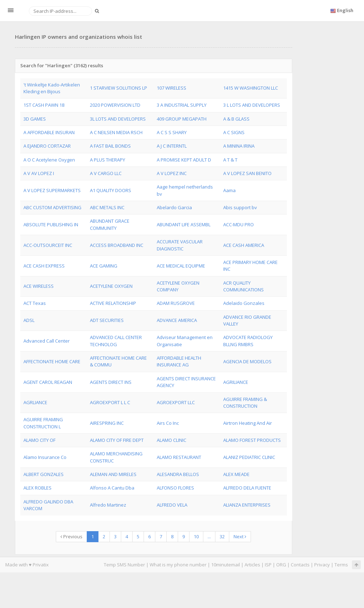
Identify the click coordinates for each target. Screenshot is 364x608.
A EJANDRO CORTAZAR (47, 146)
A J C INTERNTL (172, 146)
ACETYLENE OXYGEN (111, 286)
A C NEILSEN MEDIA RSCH (116, 132)
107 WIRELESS (172, 88)
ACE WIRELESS (39, 286)
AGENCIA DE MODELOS (247, 361)
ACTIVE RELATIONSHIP (113, 303)
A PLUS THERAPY (108, 160)
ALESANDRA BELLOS (178, 474)
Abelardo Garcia (174, 207)
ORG (281, 565)
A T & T (230, 160)
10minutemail (226, 565)
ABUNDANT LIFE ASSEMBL (184, 224)
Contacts (300, 565)
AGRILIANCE (236, 382)
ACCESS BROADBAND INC (117, 245)
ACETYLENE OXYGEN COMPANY (178, 286)
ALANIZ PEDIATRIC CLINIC (249, 457)
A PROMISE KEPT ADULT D (184, 160)
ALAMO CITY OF (39, 440)
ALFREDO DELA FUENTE (247, 488)
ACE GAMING (104, 266)
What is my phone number (178, 565)
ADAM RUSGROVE (176, 303)
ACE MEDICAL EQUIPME (181, 266)
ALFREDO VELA (172, 505)
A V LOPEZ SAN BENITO (247, 173)
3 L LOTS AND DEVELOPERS (252, 105)
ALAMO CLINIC (172, 440)
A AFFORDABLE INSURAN (49, 132)
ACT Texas (35, 303)
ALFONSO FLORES (175, 488)
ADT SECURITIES (107, 320)
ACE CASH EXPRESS (44, 266)
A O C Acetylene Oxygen (49, 160)
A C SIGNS (234, 132)
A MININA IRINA (239, 146)
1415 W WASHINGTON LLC (251, 88)
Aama (229, 190)
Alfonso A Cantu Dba (112, 488)
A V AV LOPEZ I (39, 173)
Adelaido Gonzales (244, 303)
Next (240, 536)
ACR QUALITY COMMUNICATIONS (243, 286)
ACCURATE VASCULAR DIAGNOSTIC (180, 245)
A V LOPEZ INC (172, 173)
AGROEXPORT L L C (110, 402)
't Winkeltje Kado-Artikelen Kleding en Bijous (52, 88)
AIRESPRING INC (107, 423)
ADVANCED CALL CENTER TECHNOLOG (116, 341)
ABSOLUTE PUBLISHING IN (51, 224)
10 (196, 536)
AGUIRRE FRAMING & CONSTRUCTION (245, 403)
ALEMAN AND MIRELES (113, 474)
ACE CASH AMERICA (244, 245)
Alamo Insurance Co (45, 457)
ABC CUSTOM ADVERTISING (52, 207)
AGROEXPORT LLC (176, 402)
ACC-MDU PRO (239, 224)
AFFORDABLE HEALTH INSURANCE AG (179, 361)
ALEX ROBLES (38, 488)
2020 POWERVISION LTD (115, 105)
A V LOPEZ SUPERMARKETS (52, 190)
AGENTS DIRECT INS (111, 382)
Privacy (322, 565)
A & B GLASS (236, 119)
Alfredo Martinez (108, 505)
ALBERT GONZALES (44, 474)
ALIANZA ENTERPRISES (247, 505)
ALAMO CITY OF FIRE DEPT (117, 440)
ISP (269, 565)
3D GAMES (35, 119)
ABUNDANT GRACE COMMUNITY (110, 224)
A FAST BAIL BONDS (110, 146)
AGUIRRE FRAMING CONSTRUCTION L (43, 423)
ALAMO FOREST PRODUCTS (252, 440)
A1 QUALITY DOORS (111, 190)
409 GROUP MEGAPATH (182, 119)
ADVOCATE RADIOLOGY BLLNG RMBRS (248, 341)
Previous (71, 536)
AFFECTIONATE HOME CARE (52, 361)
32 (222, 536)
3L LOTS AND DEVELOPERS (118, 119)
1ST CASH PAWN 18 (44, 105)
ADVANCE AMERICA (177, 320)
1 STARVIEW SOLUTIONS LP (119, 88)
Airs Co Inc (168, 423)
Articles (252, 565)
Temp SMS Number (124, 565)
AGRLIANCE (35, 402)
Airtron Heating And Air (248, 423)
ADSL (29, 320)
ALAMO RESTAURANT (179, 457)
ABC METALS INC (107, 207)
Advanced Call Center (47, 341)
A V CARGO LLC (106, 173)
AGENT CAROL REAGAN (48, 382)
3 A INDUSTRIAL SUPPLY (182, 105)
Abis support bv (240, 207)
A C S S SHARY (172, 132)
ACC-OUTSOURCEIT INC (48, 245)
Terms (341, 565)
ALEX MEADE (236, 474)
